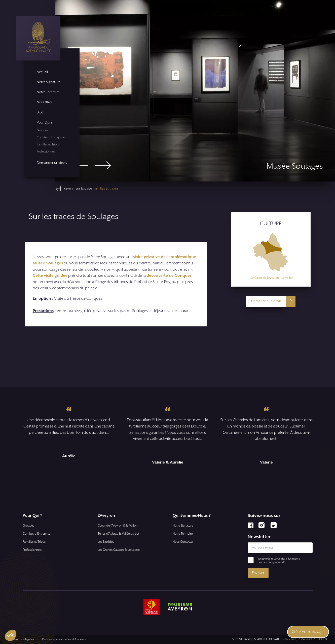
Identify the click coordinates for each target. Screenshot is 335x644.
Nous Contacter (183, 542)
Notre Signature (49, 82)
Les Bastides (106, 542)
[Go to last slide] (80, 165)
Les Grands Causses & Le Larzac (119, 550)
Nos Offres (45, 102)
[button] (11, 635)
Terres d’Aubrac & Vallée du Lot (118, 534)
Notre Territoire (48, 92)
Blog (40, 112)
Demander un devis (52, 163)
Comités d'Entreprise (36, 534)
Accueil (42, 72)
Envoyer (258, 573)
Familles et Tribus (48, 145)
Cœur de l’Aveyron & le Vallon (118, 526)
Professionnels (46, 152)
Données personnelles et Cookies (64, 639)
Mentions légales (23, 639)
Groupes (42, 130)
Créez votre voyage (308, 632)
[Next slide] (103, 165)
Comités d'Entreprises (51, 137)
